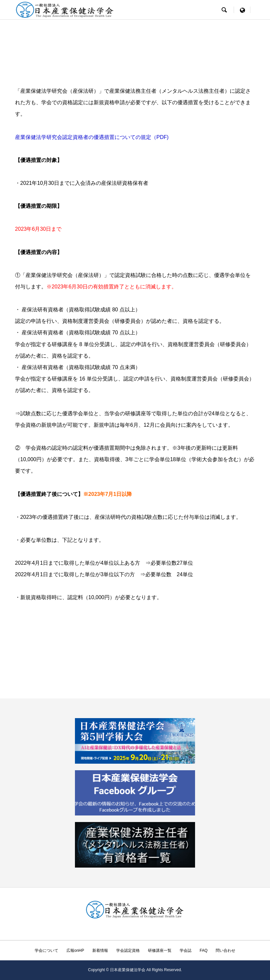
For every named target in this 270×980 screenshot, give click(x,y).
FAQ (204, 951)
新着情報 (100, 951)
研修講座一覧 (160, 951)
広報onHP (75, 951)
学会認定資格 (128, 951)
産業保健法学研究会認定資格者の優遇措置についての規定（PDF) (92, 137)
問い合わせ (225, 951)
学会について (46, 951)
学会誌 (186, 951)
